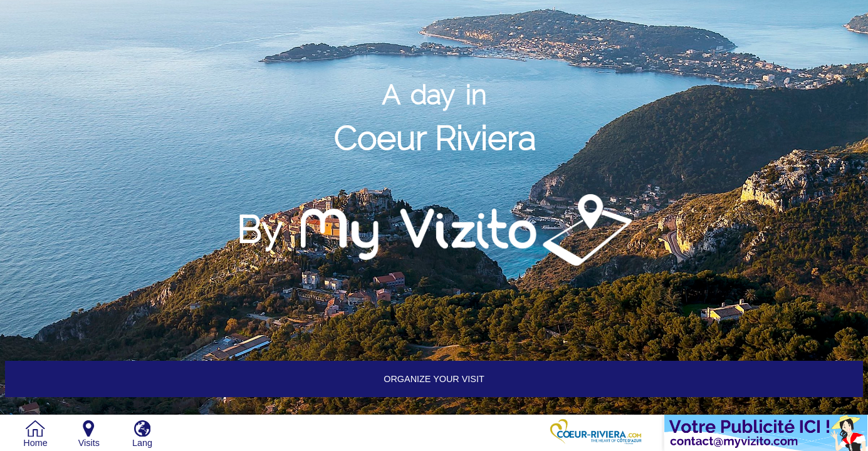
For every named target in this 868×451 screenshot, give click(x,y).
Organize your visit (434, 379)
